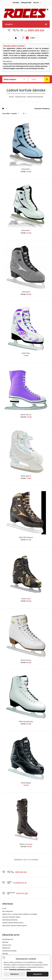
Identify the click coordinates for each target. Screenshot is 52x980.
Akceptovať (38, 974)
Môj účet (5, 942)
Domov (11, 97)
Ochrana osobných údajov (11, 917)
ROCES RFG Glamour (26, 537)
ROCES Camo (26, 599)
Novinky (5, 954)
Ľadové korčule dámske (35, 97)
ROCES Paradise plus (26, 721)
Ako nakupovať (7, 911)
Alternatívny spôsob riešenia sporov (15, 925)
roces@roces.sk (20, 883)
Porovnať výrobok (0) (42, 109)
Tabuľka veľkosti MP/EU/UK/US (13, 923)
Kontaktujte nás (8, 939)
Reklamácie (6, 948)
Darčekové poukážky (9, 951)
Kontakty (16, 3)
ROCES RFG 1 (26, 169)
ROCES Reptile (26, 783)
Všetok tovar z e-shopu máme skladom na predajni (20, 914)
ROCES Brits (26, 292)
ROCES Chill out (26, 415)
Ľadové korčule (20, 97)
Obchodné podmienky (10, 920)
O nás (4, 908)
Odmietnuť (15, 974)
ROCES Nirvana (26, 660)
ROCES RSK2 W (26, 476)
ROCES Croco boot (26, 844)
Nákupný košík (26, 3)
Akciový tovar (7, 945)
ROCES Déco (26, 353)
